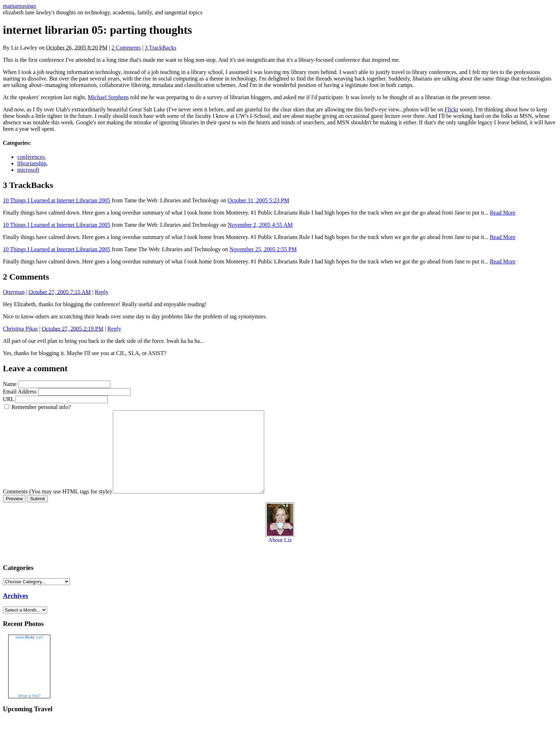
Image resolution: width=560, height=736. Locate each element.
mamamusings (19, 6)
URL (8, 399)
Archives (15, 612)
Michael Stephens (108, 97)
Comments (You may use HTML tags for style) (57, 508)
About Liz (280, 554)
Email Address (20, 392)
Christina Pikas (20, 329)
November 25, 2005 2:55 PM (263, 249)
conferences (31, 157)
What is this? (29, 712)
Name (10, 384)
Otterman (14, 292)
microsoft (28, 170)
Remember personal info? (41, 407)
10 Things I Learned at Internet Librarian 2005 (57, 200)
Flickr (451, 109)
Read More (503, 213)
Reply (102, 292)
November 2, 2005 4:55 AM (260, 225)
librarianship (32, 163)
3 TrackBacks (161, 48)
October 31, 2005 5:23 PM (258, 200)
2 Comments (126, 48)
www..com (29, 653)
